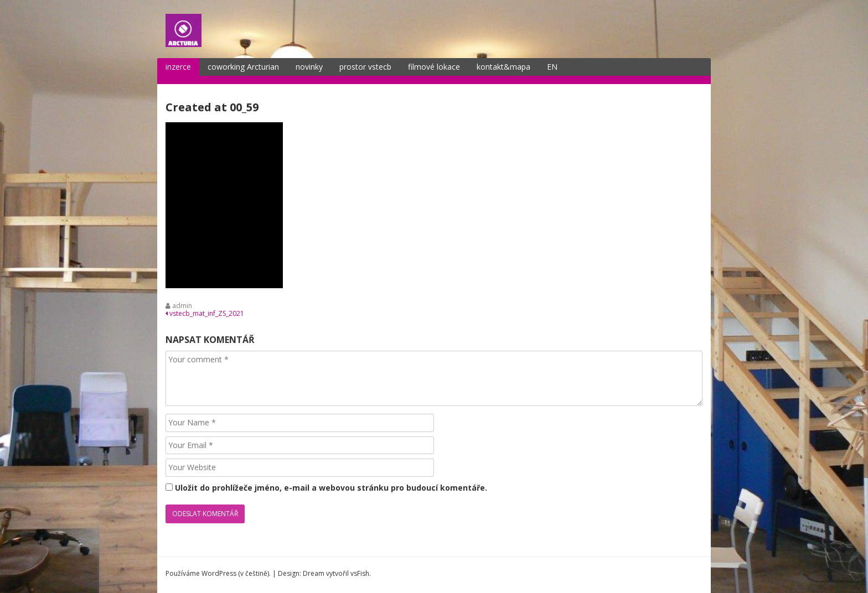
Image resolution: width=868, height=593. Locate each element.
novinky (309, 67)
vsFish (360, 573)
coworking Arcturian (243, 67)
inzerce (178, 67)
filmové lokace (434, 67)
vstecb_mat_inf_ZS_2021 (205, 313)
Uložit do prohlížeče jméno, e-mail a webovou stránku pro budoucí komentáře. (331, 488)
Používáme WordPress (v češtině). (218, 573)
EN (552, 67)
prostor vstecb (365, 67)
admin (182, 306)
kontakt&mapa (503, 67)
